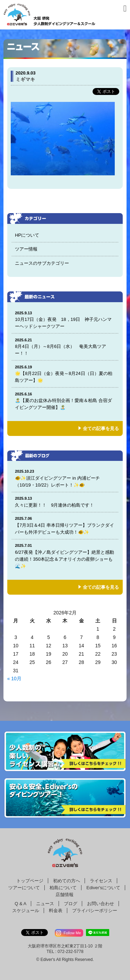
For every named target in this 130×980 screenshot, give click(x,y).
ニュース (45, 904)
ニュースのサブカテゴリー (42, 263)
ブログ (71, 904)
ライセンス (101, 881)
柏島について (63, 888)
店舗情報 (64, 895)
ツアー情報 (26, 249)
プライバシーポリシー (95, 911)
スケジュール (26, 911)
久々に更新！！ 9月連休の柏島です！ (65, 502)
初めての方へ (67, 881)
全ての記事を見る (101, 428)
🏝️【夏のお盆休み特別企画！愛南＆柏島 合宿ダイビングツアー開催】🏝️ (65, 401)
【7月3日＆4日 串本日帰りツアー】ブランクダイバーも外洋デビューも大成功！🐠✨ (65, 525)
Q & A (20, 904)
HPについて (27, 235)
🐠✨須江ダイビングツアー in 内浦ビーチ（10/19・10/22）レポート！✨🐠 (65, 478)
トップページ (30, 881)
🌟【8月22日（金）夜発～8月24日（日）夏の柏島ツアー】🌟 (65, 374)
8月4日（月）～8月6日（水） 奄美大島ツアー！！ (65, 347)
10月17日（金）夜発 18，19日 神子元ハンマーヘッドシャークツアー (65, 320)
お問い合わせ (101, 904)
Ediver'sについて (103, 888)
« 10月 (14, 679)
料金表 (56, 911)
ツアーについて (24, 888)
